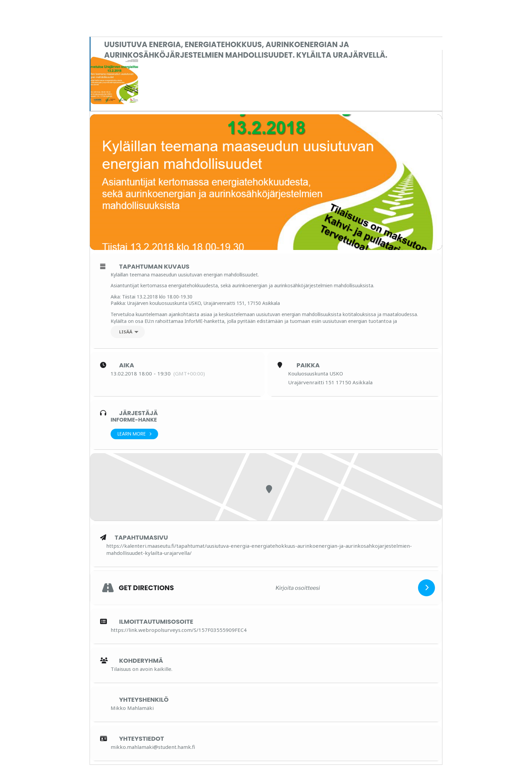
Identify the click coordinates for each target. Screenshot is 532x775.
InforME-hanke (134, 420)
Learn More (134, 434)
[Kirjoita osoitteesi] (298, 588)
